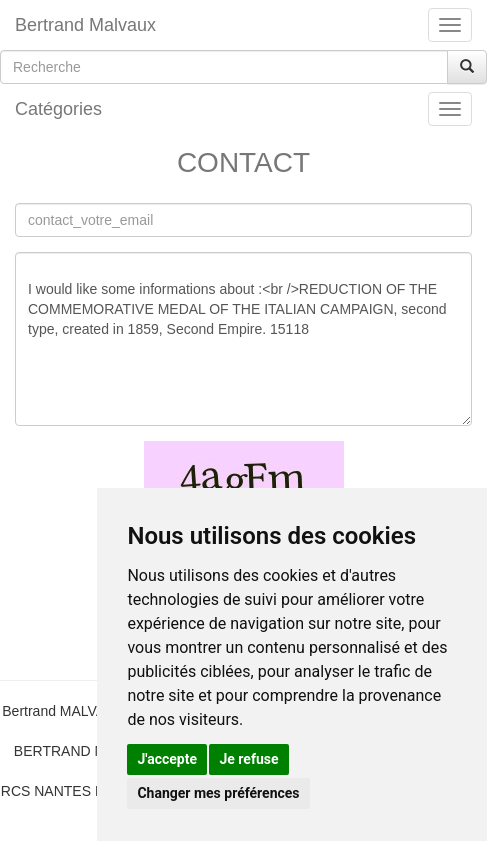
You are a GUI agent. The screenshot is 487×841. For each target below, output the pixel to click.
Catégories (58, 109)
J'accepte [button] (167, 759)
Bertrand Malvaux (85, 25)
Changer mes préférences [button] (218, 793)
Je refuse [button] (248, 759)
